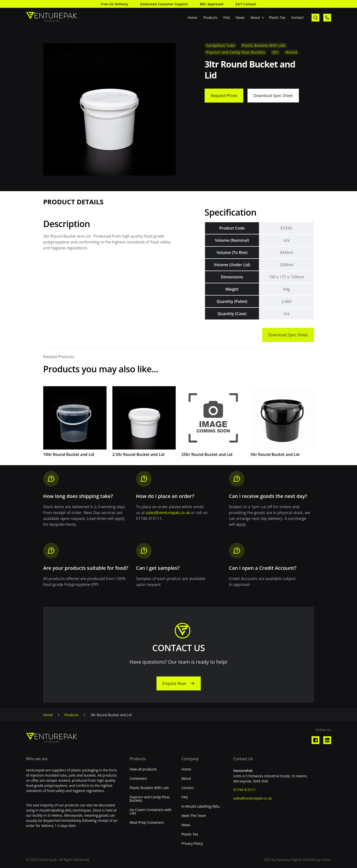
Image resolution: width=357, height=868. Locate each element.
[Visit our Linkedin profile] (327, 740)
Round (291, 52)
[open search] (315, 18)
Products (210, 17)
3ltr (275, 52)
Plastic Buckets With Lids (264, 45)
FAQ (227, 17)
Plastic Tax (277, 17)
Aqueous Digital (289, 860)
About (255, 17)
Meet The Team (194, 816)
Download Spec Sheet (273, 96)
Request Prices (224, 96)
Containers (138, 779)
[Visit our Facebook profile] (315, 740)
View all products (143, 769)
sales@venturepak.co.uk (168, 513)
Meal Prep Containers (147, 823)
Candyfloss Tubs (220, 45)
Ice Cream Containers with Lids (151, 812)
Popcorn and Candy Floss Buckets (236, 52)
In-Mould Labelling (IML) (201, 806)
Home (193, 17)
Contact (297, 17)
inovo (326, 860)
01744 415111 (245, 790)
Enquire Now (174, 683)
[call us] (327, 18)
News (240, 17)
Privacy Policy (192, 844)
